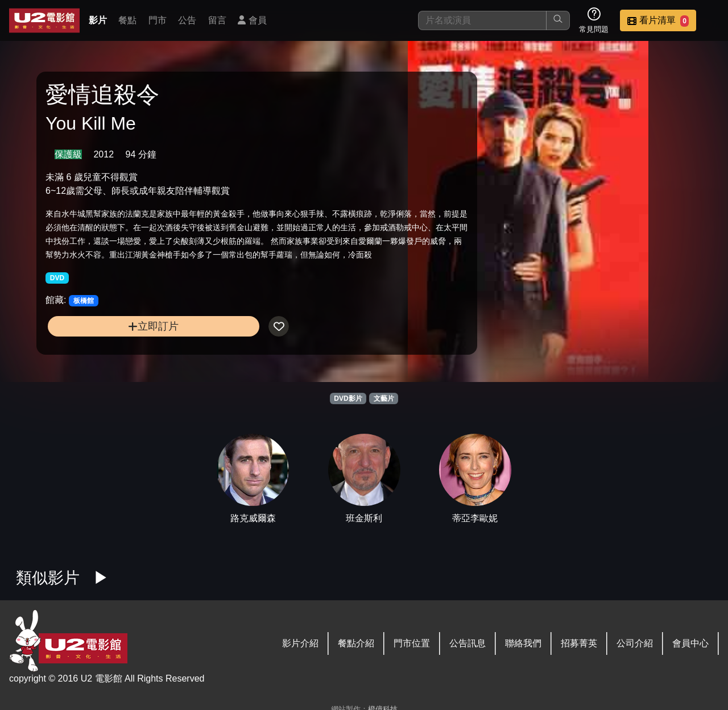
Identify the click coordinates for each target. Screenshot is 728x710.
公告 (187, 20)
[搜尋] (482, 20)
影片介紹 (300, 643)
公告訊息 (468, 643)
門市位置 (412, 643)
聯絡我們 (523, 643)
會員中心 (690, 643)
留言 (217, 20)
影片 (98, 20)
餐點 (127, 20)
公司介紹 (635, 643)
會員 (252, 20)
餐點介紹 (356, 643)
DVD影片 (348, 398)
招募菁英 (579, 643)
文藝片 (384, 398)
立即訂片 (125, 346)
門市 (158, 20)
